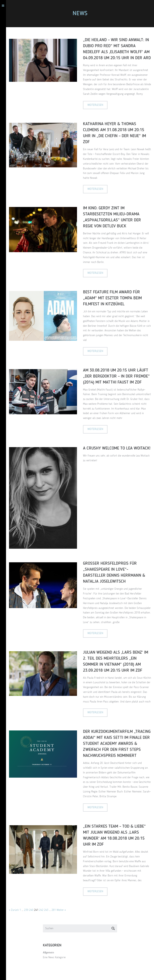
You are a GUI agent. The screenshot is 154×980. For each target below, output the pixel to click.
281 (54, 910)
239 (26, 910)
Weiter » (61, 910)
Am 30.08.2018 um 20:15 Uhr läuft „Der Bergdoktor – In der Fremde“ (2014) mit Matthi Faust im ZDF (116, 376)
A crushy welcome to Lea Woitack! (117, 448)
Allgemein (48, 953)
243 (46, 910)
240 (31, 910)
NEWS (80, 14)
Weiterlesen (95, 105)
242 (41, 910)
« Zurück (14, 910)
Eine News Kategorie (54, 957)
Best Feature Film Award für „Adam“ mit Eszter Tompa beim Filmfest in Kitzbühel (112, 298)
